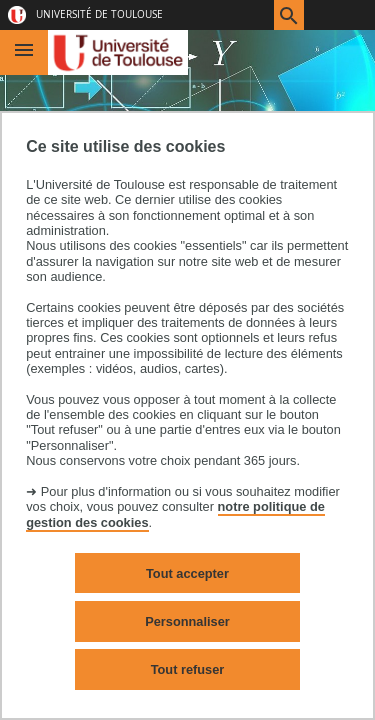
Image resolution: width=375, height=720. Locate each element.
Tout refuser (188, 669)
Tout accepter (187, 573)
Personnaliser (187, 621)
